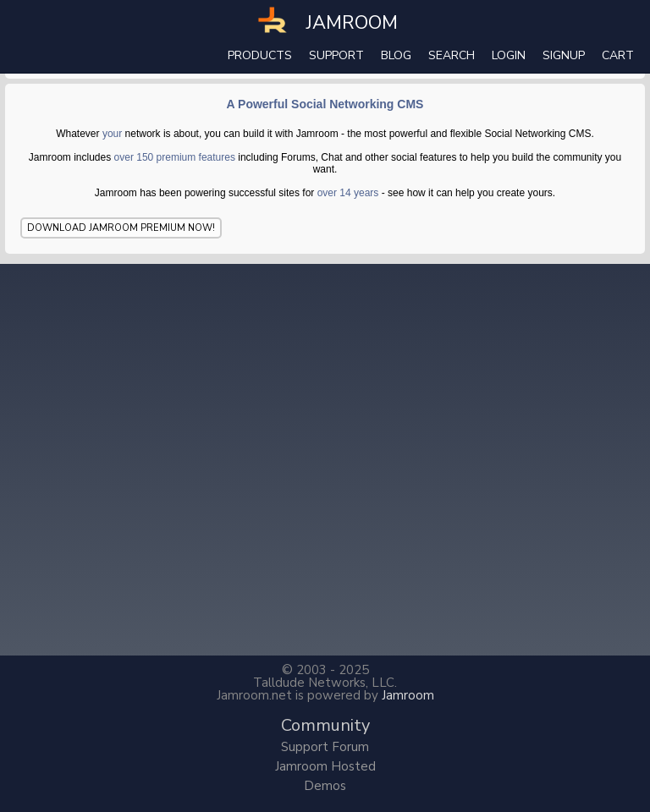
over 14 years (348, 193)
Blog (396, 55)
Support (336, 55)
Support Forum (325, 747)
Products (260, 55)
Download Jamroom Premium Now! (121, 228)
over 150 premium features (175, 157)
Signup (564, 55)
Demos (325, 786)
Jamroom (408, 695)
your (112, 134)
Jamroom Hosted (325, 766)
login (509, 55)
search (452, 55)
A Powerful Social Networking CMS (325, 104)
